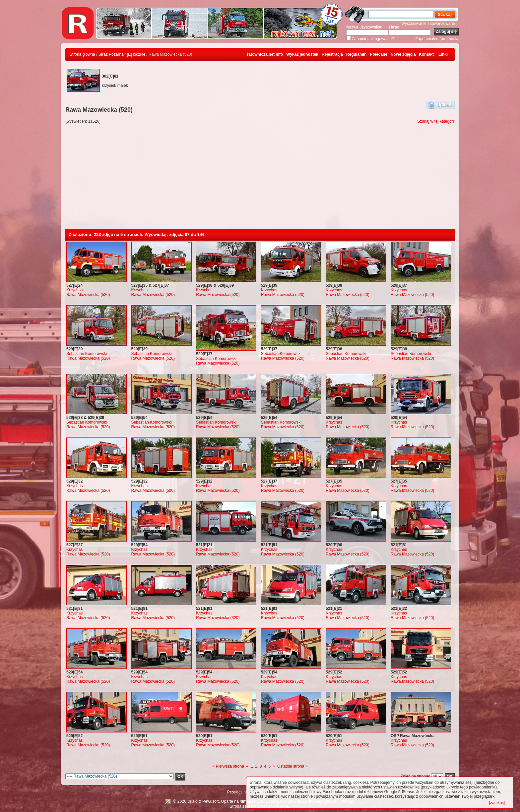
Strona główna (82, 54)
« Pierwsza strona (228, 766)
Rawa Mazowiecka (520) (88, 295)
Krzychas (74, 290)
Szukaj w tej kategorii (436, 121)
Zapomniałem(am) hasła (437, 39)
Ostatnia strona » (292, 766)
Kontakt (426, 54)
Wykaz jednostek (302, 54)
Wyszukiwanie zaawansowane (428, 24)
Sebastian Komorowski (87, 354)
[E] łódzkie (136, 54)
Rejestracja (332, 54)
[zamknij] (497, 803)
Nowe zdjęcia (403, 54)
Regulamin (356, 54)
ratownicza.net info (265, 54)
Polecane (379, 54)
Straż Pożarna (111, 54)
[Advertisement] (260, 180)
